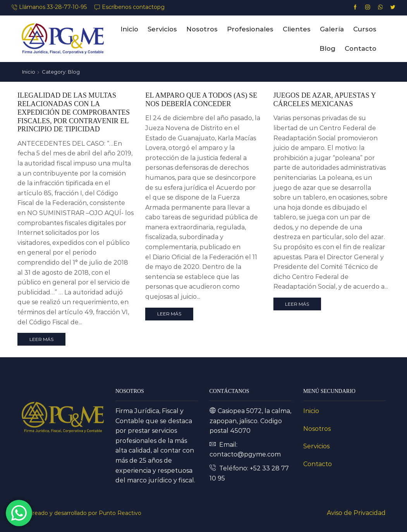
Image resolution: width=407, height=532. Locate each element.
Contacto (361, 48)
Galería (332, 29)
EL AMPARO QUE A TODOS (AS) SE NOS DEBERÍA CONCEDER (201, 100)
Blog (327, 48)
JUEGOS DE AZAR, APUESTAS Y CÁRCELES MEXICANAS (325, 100)
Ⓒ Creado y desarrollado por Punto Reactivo (82, 513)
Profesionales (250, 29)
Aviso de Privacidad (356, 513)
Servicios (162, 29)
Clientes (297, 29)
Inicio (129, 29)
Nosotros (202, 29)
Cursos (365, 29)
